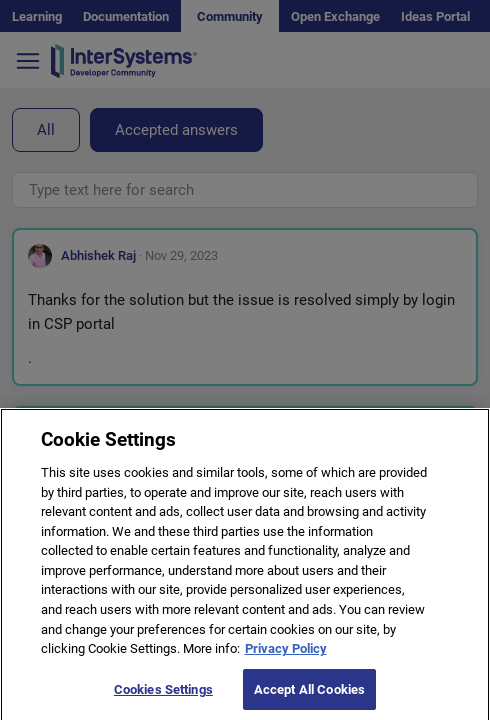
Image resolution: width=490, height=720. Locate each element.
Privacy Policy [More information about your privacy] (286, 656)
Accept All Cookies (309, 697)
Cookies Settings (163, 697)
